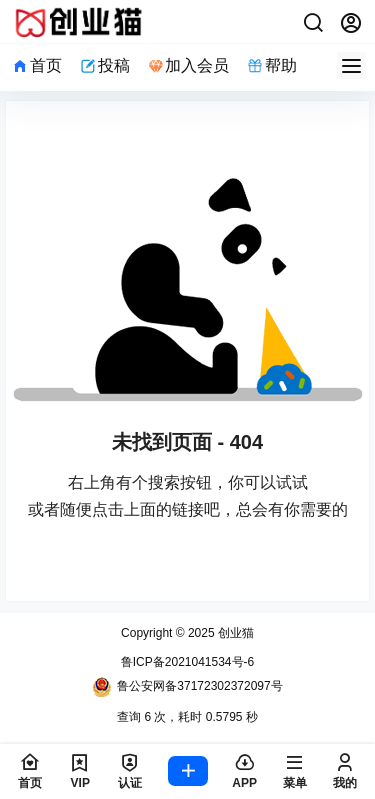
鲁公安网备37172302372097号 (187, 687)
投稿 (105, 65)
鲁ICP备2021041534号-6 (187, 662)
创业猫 (234, 633)
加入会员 (189, 65)
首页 (37, 65)
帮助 (272, 65)
